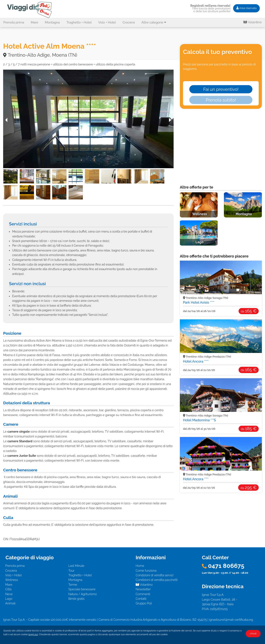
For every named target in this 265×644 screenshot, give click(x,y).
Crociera (129, 22)
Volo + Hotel (107, 22)
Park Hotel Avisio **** (199, 302)
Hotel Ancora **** (196, 361)
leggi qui (33, 634)
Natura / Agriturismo (82, 594)
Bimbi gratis (76, 599)
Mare (35, 22)
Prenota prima (14, 22)
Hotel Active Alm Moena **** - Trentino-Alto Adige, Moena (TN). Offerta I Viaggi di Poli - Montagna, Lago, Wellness (30, 10)
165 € (249, 311)
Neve (9, 594)
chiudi (253, 634)
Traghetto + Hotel (79, 22)
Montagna (52, 22)
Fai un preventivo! (221, 89)
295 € (249, 487)
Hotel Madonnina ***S (199, 420)
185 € (249, 429)
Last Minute (76, 566)
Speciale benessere (82, 589)
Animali (10, 603)
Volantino (253, 22)
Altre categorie (154, 22)
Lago (9, 599)
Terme (73, 585)
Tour (71, 570)
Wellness (12, 580)
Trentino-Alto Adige (206, 298)
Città (8, 589)
